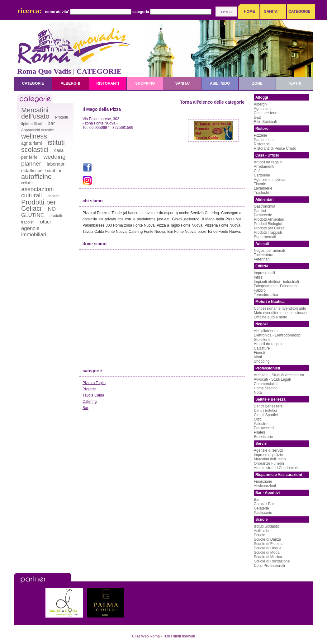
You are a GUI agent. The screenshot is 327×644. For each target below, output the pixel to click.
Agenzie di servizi (268, 450)
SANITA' (271, 12)
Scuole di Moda (267, 552)
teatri (295, 83)
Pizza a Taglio (94, 383)
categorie (33, 83)
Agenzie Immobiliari (270, 180)
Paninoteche (264, 140)
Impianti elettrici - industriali (276, 282)
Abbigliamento (266, 331)
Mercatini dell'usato (35, 113)
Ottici (258, 419)
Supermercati (265, 237)
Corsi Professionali (269, 566)
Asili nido (261, 531)
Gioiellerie (262, 340)
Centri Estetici (265, 411)
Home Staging (266, 388)
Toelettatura (264, 255)
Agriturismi (263, 109)
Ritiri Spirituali (265, 122)
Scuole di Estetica (269, 544)
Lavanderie (263, 188)
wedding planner (43, 160)
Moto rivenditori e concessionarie (281, 313)
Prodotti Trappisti (268, 233)
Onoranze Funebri (269, 463)
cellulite (27, 183)
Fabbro (260, 290)
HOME (249, 12)
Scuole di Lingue (268, 548)
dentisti (53, 196)
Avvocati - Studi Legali (272, 379)
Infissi (259, 277)
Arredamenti (264, 167)
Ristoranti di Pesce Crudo (275, 148)
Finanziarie (263, 482)
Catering (90, 402)
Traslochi (261, 193)
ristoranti (108, 83)
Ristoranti (262, 144)
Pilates (259, 432)
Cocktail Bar (264, 504)
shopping (145, 83)
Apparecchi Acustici (37, 130)
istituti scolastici (43, 146)
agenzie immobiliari (34, 231)
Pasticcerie (263, 215)
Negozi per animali (269, 251)
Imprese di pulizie (268, 455)
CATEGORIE (298, 12)
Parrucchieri (264, 428)
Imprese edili (264, 273)
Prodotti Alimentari (269, 219)
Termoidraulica (266, 295)
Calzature (262, 348)
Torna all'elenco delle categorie (212, 102)
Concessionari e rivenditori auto (280, 308)
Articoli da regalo (268, 162)
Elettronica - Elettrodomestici (278, 335)
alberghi (71, 83)
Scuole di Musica (268, 557)
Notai (258, 393)
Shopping (262, 361)
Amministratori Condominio (276, 468)
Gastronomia (265, 206)
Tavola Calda (93, 395)
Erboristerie (263, 437)
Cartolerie (262, 175)
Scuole (260, 535)
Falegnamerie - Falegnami (276, 286)
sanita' (183, 83)
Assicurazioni (265, 486)
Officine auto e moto (270, 317)
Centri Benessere (268, 406)
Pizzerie (89, 389)
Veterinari (262, 259)
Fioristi (259, 353)
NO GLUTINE (38, 212)
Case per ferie (265, 113)
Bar (85, 408)
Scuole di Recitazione (272, 561)
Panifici (260, 211)
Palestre (261, 424)
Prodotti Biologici (268, 224)
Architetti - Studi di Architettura (279, 375)
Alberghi (261, 104)
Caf (257, 171)
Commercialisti (266, 384)
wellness (34, 136)
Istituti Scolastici (267, 526)
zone (257, 83)
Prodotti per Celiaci (39, 205)
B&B (258, 117)
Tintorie (260, 184)
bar (51, 123)
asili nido (220, 83)
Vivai (258, 357)
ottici (45, 222)
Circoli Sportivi (266, 415)
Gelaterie (261, 508)
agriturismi (31, 143)
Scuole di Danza (267, 539)
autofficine (36, 177)
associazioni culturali (38, 192)
